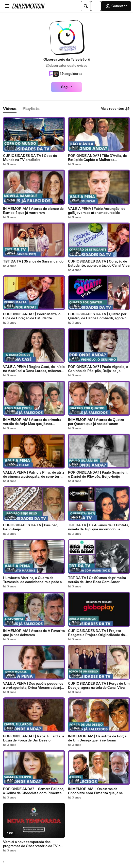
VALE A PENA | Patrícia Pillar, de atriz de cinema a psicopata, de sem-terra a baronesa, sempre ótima (34, 475)
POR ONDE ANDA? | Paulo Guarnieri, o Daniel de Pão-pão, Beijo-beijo (98, 475)
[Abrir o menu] (7, 6)
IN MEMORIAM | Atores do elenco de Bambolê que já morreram (33, 211)
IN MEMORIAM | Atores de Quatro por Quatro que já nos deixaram (96, 422)
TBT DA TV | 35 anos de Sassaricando (33, 261)
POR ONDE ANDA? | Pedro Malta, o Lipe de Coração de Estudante (32, 316)
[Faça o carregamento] (96, 6)
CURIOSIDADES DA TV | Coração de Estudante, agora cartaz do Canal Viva (99, 264)
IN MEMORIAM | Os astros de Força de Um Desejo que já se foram (97, 738)
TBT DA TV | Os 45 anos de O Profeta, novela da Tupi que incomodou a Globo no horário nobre (99, 527)
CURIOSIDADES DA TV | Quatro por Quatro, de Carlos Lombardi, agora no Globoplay (98, 316)
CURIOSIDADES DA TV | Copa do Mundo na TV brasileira (30, 158)
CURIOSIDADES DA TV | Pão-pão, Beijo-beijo (31, 527)
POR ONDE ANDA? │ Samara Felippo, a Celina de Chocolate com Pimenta (34, 791)
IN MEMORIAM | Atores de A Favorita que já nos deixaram (34, 633)
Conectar (116, 6)
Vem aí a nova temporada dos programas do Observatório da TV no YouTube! (33, 844)
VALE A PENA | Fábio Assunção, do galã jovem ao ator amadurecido (97, 211)
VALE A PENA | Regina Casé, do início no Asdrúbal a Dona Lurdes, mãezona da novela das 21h (34, 369)
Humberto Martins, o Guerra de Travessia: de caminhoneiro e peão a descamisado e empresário (32, 580)
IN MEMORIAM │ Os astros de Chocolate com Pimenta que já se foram (95, 791)
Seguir (66, 87)
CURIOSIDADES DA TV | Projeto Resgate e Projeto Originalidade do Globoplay (96, 633)
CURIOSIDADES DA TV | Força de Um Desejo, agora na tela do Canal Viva (99, 686)
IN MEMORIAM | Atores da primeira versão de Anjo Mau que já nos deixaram (32, 422)
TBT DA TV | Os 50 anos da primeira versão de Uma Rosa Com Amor (97, 580)
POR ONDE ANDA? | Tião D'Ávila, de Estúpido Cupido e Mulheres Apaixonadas (97, 158)
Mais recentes (115, 109)
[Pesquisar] (86, 6)
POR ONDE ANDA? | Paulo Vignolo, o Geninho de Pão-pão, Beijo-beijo (98, 369)
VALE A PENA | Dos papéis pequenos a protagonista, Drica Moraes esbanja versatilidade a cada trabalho (33, 686)
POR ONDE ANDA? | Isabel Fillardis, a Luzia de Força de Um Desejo (34, 738)
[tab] (10, 109)
